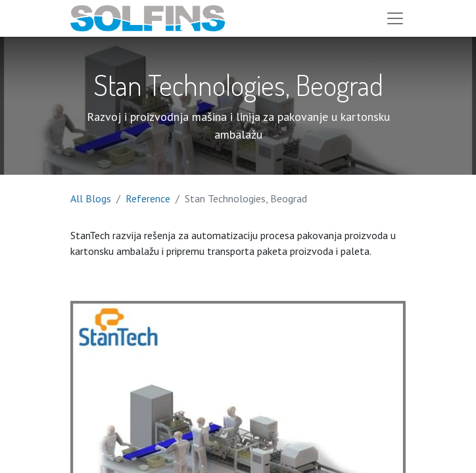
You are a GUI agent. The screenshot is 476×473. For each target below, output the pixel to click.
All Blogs (91, 198)
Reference (148, 198)
